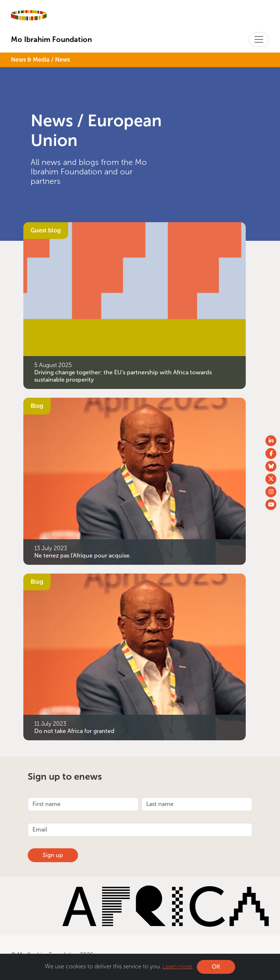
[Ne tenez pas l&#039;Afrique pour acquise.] (135, 481)
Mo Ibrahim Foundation (51, 39)
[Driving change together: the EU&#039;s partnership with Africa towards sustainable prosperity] (135, 305)
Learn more (178, 966)
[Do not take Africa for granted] (135, 656)
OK (216, 967)
